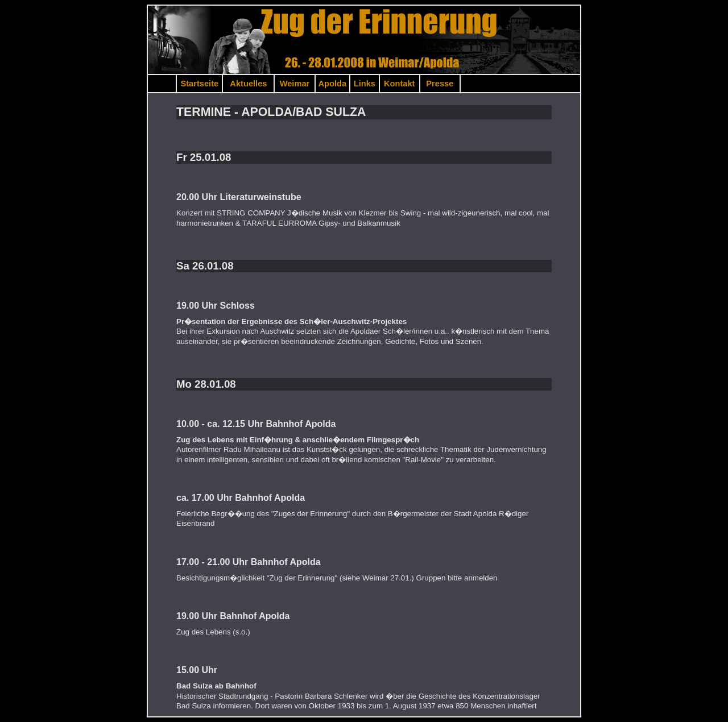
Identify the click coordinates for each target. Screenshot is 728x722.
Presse (440, 84)
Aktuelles (248, 84)
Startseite (199, 84)
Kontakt (400, 84)
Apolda (333, 84)
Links (365, 84)
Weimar (295, 84)
